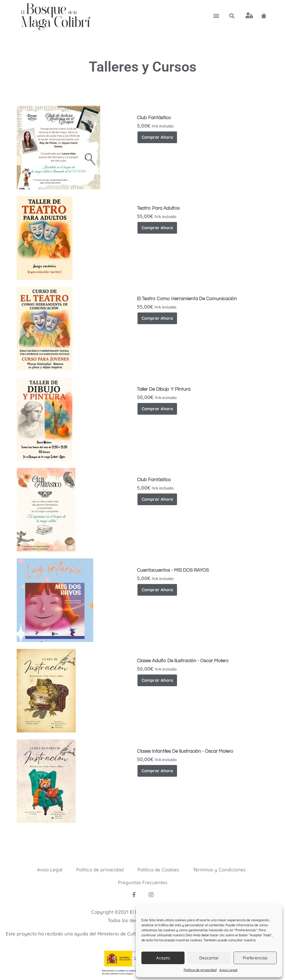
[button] (216, 15)
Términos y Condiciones (219, 870)
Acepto (163, 958)
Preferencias (255, 958)
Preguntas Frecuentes (143, 882)
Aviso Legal (228, 970)
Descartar (209, 958)
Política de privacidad (200, 970)
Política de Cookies (158, 870)
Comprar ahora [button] (157, 137)
